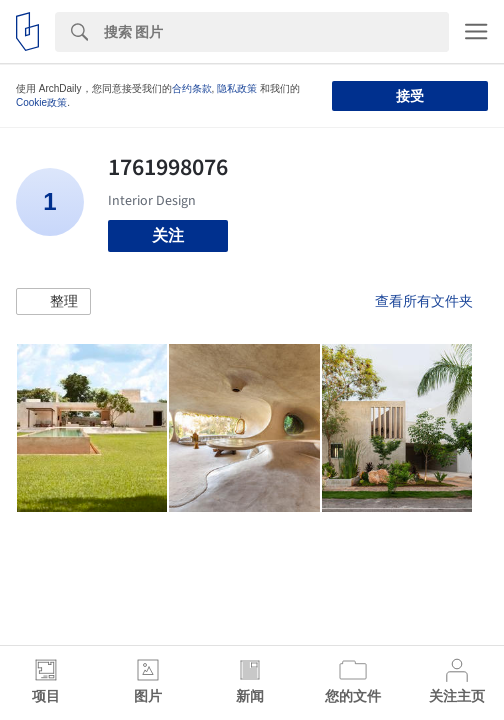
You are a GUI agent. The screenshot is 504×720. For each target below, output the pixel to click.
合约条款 (192, 88)
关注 (168, 235)
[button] (53, 302)
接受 (410, 96)
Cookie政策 (41, 102)
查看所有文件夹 (424, 301)
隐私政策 (237, 88)
